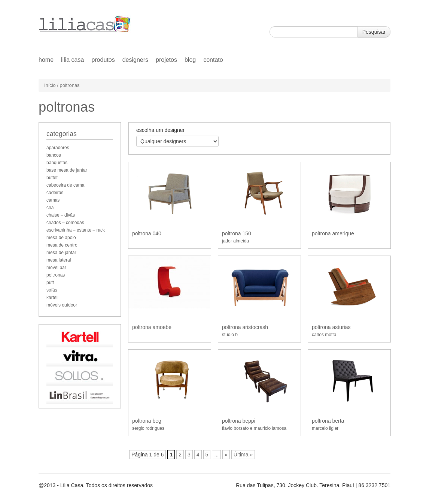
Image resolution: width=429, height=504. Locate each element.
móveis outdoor (62, 305)
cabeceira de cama (65, 185)
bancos (54, 155)
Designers (135, 60)
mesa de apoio (61, 238)
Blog (190, 60)
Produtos (103, 60)
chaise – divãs (61, 215)
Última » (243, 455)
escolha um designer (160, 130)
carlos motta (324, 335)
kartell (52, 298)
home (46, 60)
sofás (52, 290)
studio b (230, 335)
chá (50, 208)
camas (53, 200)
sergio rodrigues (148, 428)
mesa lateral (59, 260)
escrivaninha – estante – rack (76, 230)
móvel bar (56, 268)
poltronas (56, 275)
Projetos (166, 60)
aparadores (58, 148)
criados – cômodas (65, 223)
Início (50, 85)
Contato (213, 60)
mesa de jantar (61, 253)
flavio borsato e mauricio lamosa (254, 428)
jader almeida (235, 241)
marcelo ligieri (326, 428)
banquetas (57, 163)
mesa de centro (62, 245)
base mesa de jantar (67, 170)
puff (50, 283)
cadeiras (55, 193)
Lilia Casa (72, 60)
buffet (52, 178)
